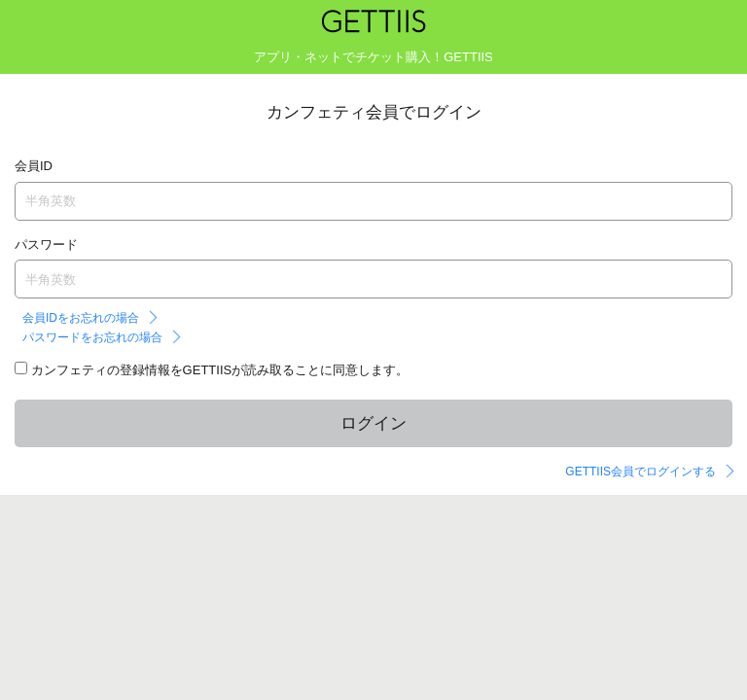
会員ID (34, 166)
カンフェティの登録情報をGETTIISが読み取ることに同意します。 (218, 370)
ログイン (373, 423)
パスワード (46, 245)
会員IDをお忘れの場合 (81, 318)
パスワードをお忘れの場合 (92, 337)
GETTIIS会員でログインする (640, 472)
